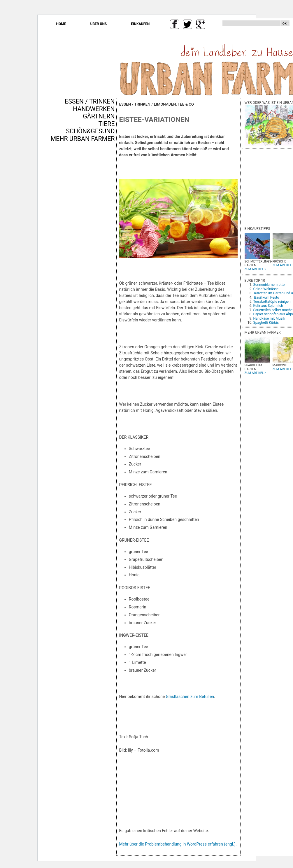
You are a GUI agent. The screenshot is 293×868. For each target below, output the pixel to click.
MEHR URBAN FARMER (83, 139)
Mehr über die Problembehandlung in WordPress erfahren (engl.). (178, 844)
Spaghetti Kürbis (266, 323)
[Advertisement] (98, 242)
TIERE (107, 124)
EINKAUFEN (140, 24)
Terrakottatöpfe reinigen (272, 302)
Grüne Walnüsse (266, 289)
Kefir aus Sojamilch (268, 306)
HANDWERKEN (94, 109)
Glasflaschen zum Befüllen (190, 696)
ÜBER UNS (99, 24)
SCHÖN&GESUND (90, 131)
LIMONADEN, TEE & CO (174, 104)
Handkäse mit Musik (269, 318)
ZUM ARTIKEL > (255, 269)
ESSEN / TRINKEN (90, 101)
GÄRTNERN (99, 116)
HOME (61, 24)
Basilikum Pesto (266, 297)
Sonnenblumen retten (270, 285)
